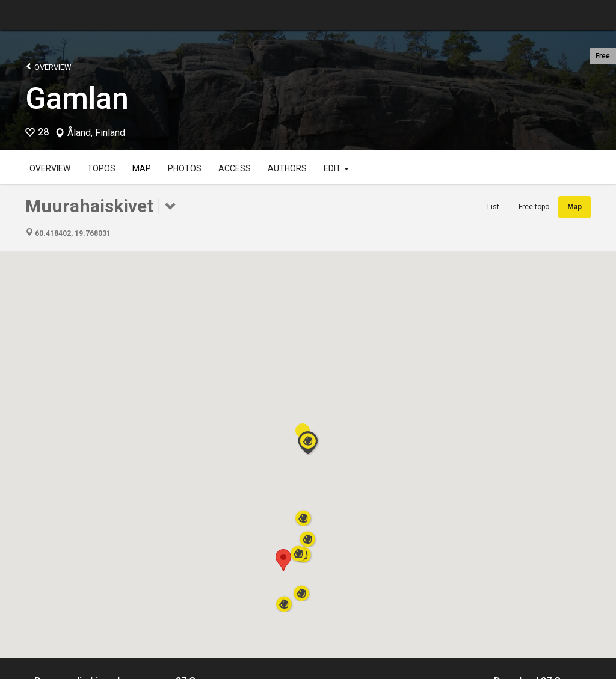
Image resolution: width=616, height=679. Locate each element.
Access (235, 168)
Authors (287, 168)
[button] (283, 560)
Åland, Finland (96, 133)
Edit (336, 168)
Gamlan (77, 99)
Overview (48, 66)
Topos (101, 168)
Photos (185, 168)
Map (142, 168)
